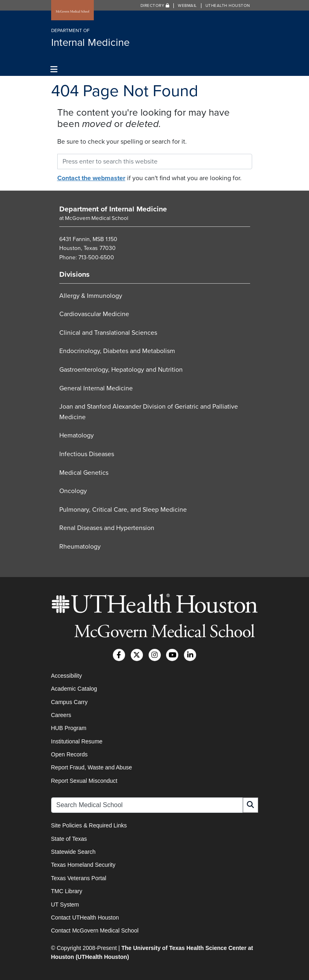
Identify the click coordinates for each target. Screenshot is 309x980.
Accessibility (67, 676)
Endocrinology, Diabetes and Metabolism (117, 351)
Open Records (69, 754)
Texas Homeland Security (83, 865)
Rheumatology (80, 547)
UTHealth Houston (228, 6)
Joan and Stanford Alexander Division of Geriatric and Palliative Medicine (149, 412)
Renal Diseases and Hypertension (107, 528)
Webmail (187, 6)
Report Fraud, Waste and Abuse (92, 767)
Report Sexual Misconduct (84, 781)
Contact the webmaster (91, 178)
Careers (61, 715)
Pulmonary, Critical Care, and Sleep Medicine (123, 510)
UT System (65, 905)
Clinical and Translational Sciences (108, 333)
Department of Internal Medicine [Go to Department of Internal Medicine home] (113, 209)
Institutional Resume (77, 741)
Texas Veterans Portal (79, 878)
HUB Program (69, 728)
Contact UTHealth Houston (85, 918)
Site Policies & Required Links (89, 825)
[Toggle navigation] (54, 70)
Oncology (73, 491)
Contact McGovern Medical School (95, 930)
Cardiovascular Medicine (94, 314)
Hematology (77, 435)
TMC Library (67, 891)
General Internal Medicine (96, 388)
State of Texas (69, 839)
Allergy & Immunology (91, 296)
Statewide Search (73, 852)
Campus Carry (69, 702)
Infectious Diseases (87, 454)
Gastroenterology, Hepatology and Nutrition (121, 370)
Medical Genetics (84, 473)
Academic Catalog (74, 689)
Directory (155, 6)
